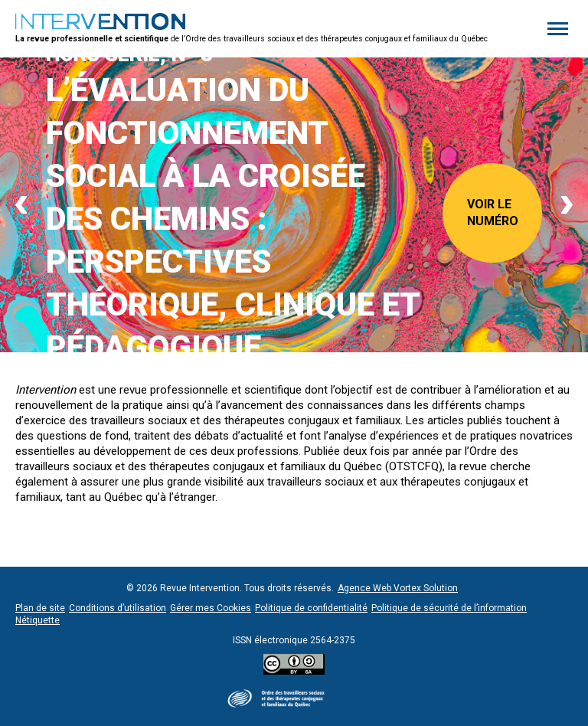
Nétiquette (38, 620)
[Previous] (21, 205)
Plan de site (40, 608)
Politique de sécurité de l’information (449, 608)
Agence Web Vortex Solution (398, 588)
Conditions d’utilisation (118, 608)
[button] (558, 29)
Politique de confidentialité (311, 608)
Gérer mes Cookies (211, 608)
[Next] (567, 205)
